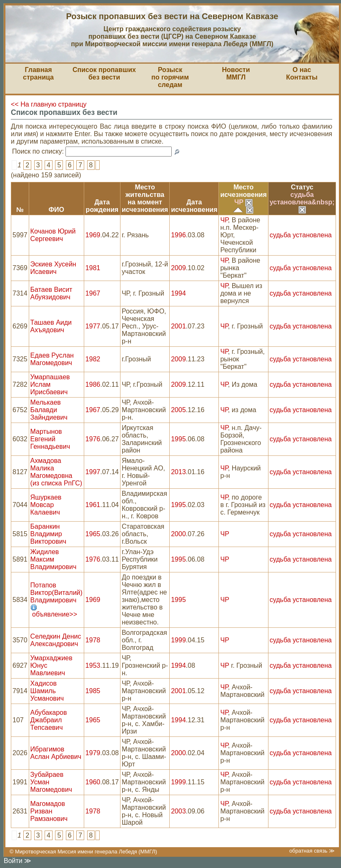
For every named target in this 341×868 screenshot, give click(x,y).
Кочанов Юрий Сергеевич (53, 235)
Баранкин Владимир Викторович (48, 534)
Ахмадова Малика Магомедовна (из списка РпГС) (56, 472)
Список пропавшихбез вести (104, 73)
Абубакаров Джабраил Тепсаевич (49, 720)
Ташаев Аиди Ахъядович (51, 326)
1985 (93, 691)
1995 (178, 439)
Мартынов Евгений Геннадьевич (50, 439)
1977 (93, 326)
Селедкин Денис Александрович (56, 640)
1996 (178, 235)
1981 (93, 268)
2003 (178, 811)
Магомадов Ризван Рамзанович (49, 811)
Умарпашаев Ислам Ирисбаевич (50, 384)
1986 (93, 384)
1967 (93, 293)
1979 (93, 753)
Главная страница (38, 73)
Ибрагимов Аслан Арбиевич (56, 753)
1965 (93, 534)
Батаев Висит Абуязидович (51, 293)
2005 (178, 410)
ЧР (243, 202)
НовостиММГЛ (236, 73)
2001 (178, 326)
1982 (93, 359)
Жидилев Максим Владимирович (54, 559)
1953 (93, 665)
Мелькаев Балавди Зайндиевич (49, 410)
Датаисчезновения (194, 206)
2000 (178, 534)
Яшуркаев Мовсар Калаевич (46, 505)
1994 (178, 293)
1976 (93, 439)
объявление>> (55, 614)
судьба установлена (301, 235)
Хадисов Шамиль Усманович (47, 691)
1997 (93, 472)
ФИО (56, 210)
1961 (93, 505)
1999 (178, 640)
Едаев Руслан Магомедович (52, 359)
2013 (178, 472)
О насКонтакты (302, 73)
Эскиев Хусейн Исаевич (53, 268)
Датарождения (102, 206)
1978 (93, 640)
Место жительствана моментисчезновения (145, 198)
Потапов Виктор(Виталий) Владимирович (56, 593)
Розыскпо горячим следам (170, 77)
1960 (93, 782)
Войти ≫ (18, 861)
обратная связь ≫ (312, 851)
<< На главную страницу (49, 104)
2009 (178, 268)
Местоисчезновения (243, 191)
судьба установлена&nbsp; (302, 202)
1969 (93, 235)
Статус (302, 187)
